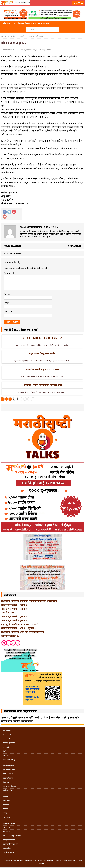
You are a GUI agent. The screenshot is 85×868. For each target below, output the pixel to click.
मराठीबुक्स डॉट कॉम (9, 840)
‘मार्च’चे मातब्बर (8, 613)
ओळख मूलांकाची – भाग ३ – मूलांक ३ (18, 628)
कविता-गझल (7, 817)
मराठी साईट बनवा (8, 778)
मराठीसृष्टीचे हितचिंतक (9, 770)
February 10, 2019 (10, 50)
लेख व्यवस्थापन (7, 731)
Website (8, 312)
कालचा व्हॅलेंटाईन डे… (11, 636)
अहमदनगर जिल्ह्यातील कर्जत (42, 353)
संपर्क (4, 751)
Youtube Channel (9, 823)
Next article (75, 246)
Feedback (6, 755)
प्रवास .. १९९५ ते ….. (9, 774)
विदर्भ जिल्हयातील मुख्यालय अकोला (42, 369)
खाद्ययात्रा (5, 809)
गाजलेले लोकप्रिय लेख (9, 786)
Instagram (6, 832)
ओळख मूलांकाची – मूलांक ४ (14, 620)
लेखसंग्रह (5, 797)
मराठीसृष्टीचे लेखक (8, 766)
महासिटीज (6, 805)
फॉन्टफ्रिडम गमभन (8, 852)
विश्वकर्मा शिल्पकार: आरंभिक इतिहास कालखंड (22, 632)
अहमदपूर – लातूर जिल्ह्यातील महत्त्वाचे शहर (42, 385)
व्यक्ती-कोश (6, 801)
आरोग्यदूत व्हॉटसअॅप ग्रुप (29, 50)
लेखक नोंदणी (7, 735)
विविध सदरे (6, 782)
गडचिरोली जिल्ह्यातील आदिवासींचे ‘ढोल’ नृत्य (42, 338)
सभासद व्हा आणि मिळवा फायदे (20, 712)
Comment (9, 273)
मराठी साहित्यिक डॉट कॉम (10, 844)
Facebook (6, 827)
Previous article (12, 246)
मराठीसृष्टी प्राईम (7, 848)
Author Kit (6, 739)
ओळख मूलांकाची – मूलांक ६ (14, 609)
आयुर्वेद (44, 50)
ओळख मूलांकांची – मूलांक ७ (14, 605)
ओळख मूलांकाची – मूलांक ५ (14, 616)
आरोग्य (13, 36)
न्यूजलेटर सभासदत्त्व (9, 743)
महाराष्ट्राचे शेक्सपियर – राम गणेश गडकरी (20, 624)
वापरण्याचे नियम (8, 747)
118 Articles (56, 227)
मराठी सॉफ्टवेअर (8, 790)
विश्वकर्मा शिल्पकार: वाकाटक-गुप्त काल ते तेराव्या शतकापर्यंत (29, 601)
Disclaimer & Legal (9, 760)
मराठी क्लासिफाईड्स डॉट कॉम (12, 836)
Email (7, 303)
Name (7, 294)
